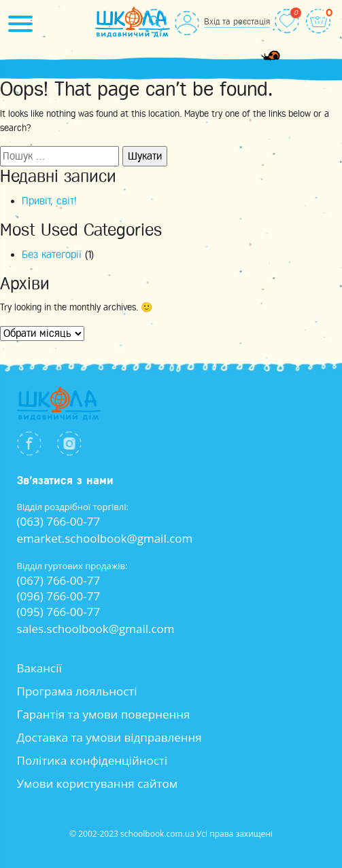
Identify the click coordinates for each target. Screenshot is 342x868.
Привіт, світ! (49, 201)
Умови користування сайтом (98, 783)
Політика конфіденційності (92, 760)
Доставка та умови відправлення (109, 737)
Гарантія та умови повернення (104, 714)
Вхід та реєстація (237, 21)
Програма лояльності (77, 691)
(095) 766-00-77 (59, 612)
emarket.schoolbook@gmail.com (105, 538)
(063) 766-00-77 (59, 521)
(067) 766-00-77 (59, 580)
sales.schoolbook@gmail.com (96, 629)
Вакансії (39, 668)
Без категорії (52, 255)
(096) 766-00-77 (59, 596)
